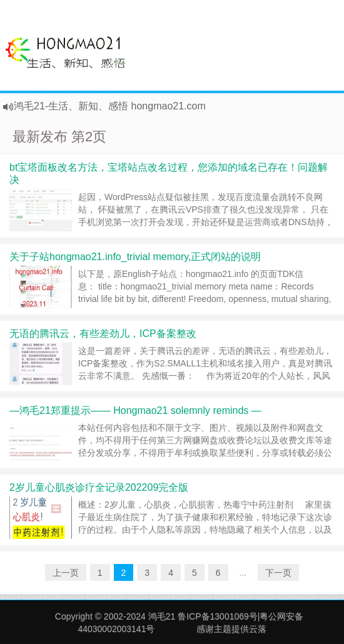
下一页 (278, 573)
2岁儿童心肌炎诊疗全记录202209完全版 (99, 487)
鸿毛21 (162, 616)
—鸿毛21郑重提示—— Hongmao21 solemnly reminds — (135, 410)
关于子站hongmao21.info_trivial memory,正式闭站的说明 (135, 257)
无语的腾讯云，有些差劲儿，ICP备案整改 (103, 334)
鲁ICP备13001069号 (218, 616)
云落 (258, 629)
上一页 (66, 573)
